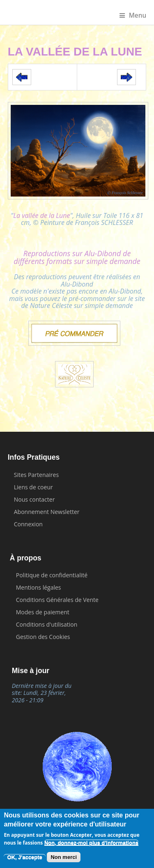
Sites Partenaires (36, 475)
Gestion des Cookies (43, 637)
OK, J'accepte (24, 858)
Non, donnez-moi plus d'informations (91, 844)
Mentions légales (39, 587)
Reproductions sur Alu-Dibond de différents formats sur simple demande (77, 257)
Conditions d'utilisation (47, 624)
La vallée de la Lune (41, 215)
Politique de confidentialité (52, 575)
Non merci (64, 858)
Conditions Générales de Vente (57, 600)
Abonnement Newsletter (47, 512)
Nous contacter (34, 499)
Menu (133, 15)
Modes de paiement (43, 612)
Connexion (28, 524)
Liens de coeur (33, 487)
